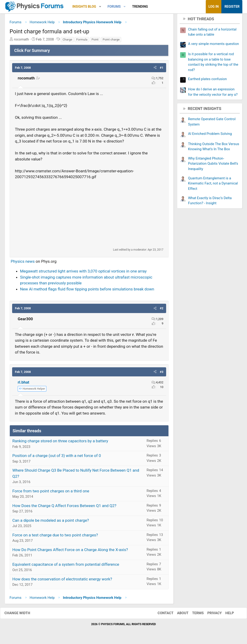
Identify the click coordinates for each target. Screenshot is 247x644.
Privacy (210, 615)
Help (225, 615)
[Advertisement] (89, 215)
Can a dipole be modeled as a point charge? (51, 522)
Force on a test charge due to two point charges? (55, 537)
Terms (193, 615)
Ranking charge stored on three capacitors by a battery (60, 443)
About (178, 615)
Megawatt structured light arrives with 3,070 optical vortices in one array (83, 273)
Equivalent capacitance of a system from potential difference (66, 566)
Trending (140, 7)
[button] (100, 7)
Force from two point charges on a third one (51, 493)
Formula (82, 41)
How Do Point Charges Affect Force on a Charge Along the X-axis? (70, 551)
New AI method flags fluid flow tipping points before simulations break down (87, 291)
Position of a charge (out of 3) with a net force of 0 (57, 457)
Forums (114, 7)
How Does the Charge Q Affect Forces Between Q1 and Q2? (64, 507)
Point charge (111, 41)
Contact (161, 615)
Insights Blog (84, 7)
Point (95, 41)
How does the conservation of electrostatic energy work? (62, 581)
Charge (67, 41)
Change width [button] (22, 615)
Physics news (23, 263)
